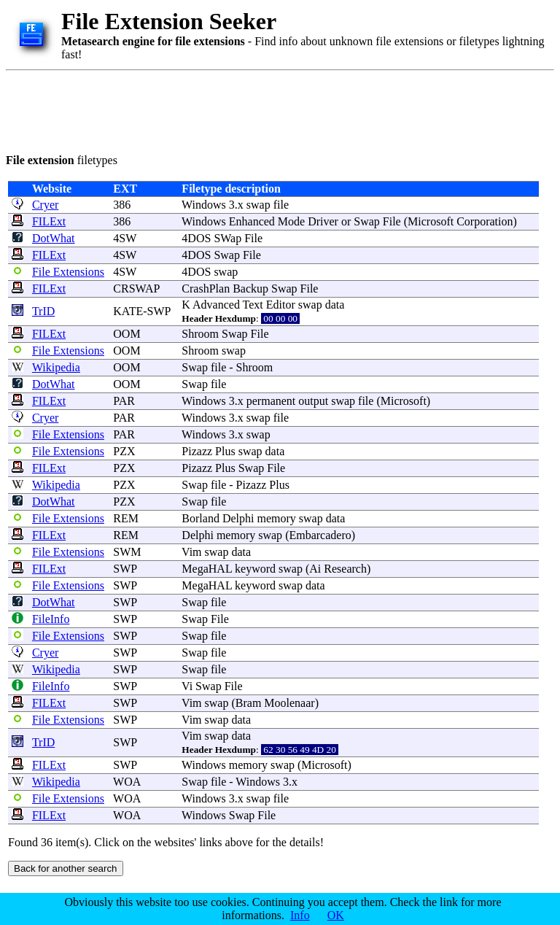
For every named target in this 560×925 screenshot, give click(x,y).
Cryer (45, 205)
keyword (255, 569)
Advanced (216, 305)
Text (253, 305)
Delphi (238, 518)
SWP (125, 569)
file (281, 205)
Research (345, 569)
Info (300, 915)
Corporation (485, 221)
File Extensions (68, 272)
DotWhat (54, 238)
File (392, 221)
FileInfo (51, 619)
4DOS (196, 238)
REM (126, 518)
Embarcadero (320, 535)
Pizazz (197, 451)
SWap (227, 238)
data (335, 305)
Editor (281, 305)
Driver (323, 221)
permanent (271, 401)
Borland (201, 518)
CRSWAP (136, 289)
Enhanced (252, 221)
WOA (127, 782)
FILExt (49, 221)
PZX (124, 451)
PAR (124, 401)
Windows (204, 205)
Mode (291, 221)
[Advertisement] (271, 109)
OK (336, 915)
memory (276, 518)
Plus (225, 451)
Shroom (200, 334)
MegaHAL (207, 569)
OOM (127, 334)
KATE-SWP (142, 311)
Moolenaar (289, 703)
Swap (367, 221)
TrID (43, 311)
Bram (249, 703)
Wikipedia (56, 367)
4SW (125, 238)
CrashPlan (206, 289)
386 (122, 205)
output (313, 401)
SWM (127, 552)
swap (258, 205)
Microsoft (431, 221)
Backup (250, 289)
